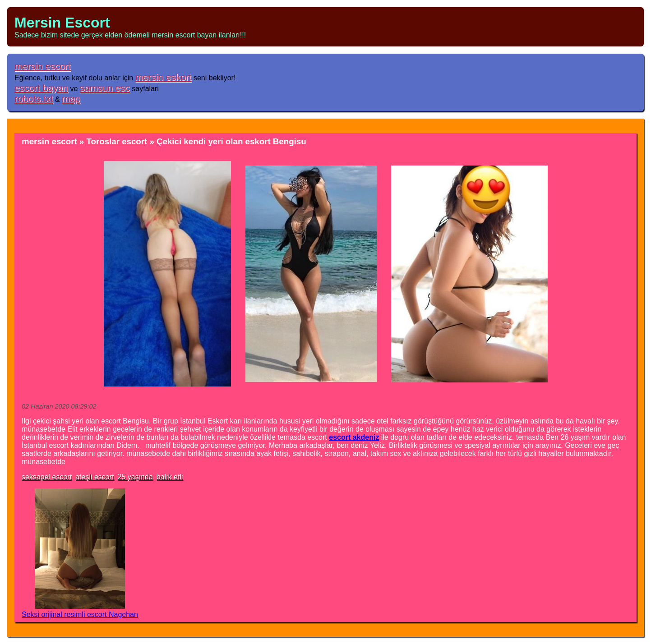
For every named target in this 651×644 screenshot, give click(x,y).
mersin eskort (164, 77)
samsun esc (105, 88)
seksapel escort (47, 477)
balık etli (170, 477)
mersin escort (43, 66)
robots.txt (34, 99)
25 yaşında (135, 477)
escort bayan (41, 88)
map (71, 99)
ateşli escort (95, 477)
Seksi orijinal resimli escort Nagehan (80, 614)
